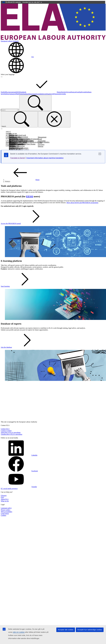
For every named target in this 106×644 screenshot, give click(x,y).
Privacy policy (6, 510)
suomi (59, 94)
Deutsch (59, 92)
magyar (13, 94)
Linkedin (19, 455)
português (34, 94)
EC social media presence (9, 489)
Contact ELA (5, 429)
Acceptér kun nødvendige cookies (90, 630)
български (9, 92)
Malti (18, 94)
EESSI (30, 196)
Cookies (3, 515)
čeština (20, 92)
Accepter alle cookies (66, 630)
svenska (63, 94)
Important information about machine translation (45, 158)
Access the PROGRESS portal (26, 223)
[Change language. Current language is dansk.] (17, 57)
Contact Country (6, 431)
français (74, 92)
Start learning (21, 286)
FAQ (2, 497)
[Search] (35, 103)
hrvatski (84, 92)
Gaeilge (79, 92)
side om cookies (19, 632)
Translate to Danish (18, 158)
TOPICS (8, 133)
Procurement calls (15, 150)
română (40, 94)
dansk (40, 92)
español (15, 92)
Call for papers (14, 148)
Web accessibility (7, 512)
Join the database (22, 347)
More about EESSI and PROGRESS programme (82, 203)
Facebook (19, 471)
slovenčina (46, 94)
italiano (89, 92)
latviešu (3, 94)
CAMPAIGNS (10, 137)
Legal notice (5, 514)
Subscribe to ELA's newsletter (11, 432)
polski (29, 94)
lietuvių (8, 94)
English (3, 92)
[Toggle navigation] (2, 129)
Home (22, 180)
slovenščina (53, 94)
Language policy (6, 508)
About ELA (5, 499)
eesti (64, 92)
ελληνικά (68, 92)
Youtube (19, 487)
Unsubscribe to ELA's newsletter (12, 434)
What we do (5, 501)
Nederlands (23, 94)
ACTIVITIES (10, 135)
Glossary (4, 496)
